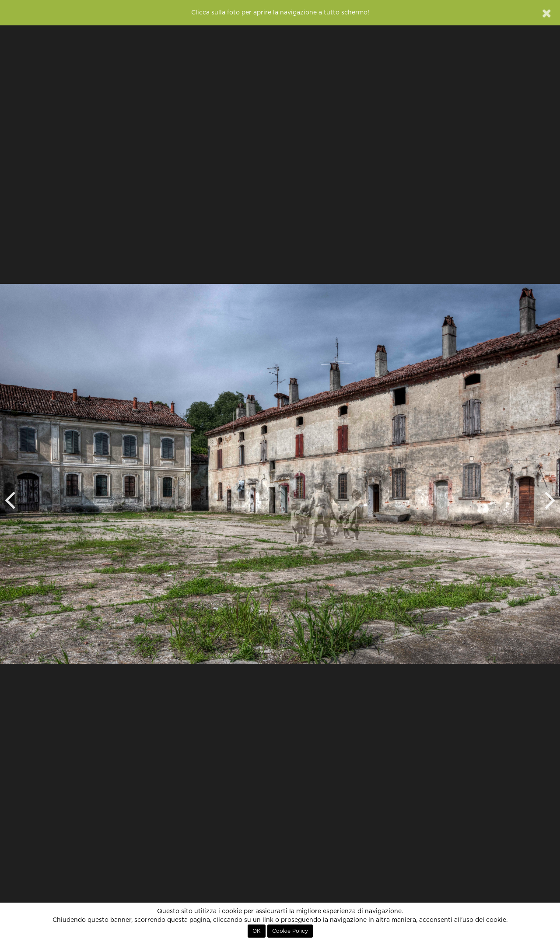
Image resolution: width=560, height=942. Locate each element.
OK (257, 931)
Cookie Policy (290, 931)
